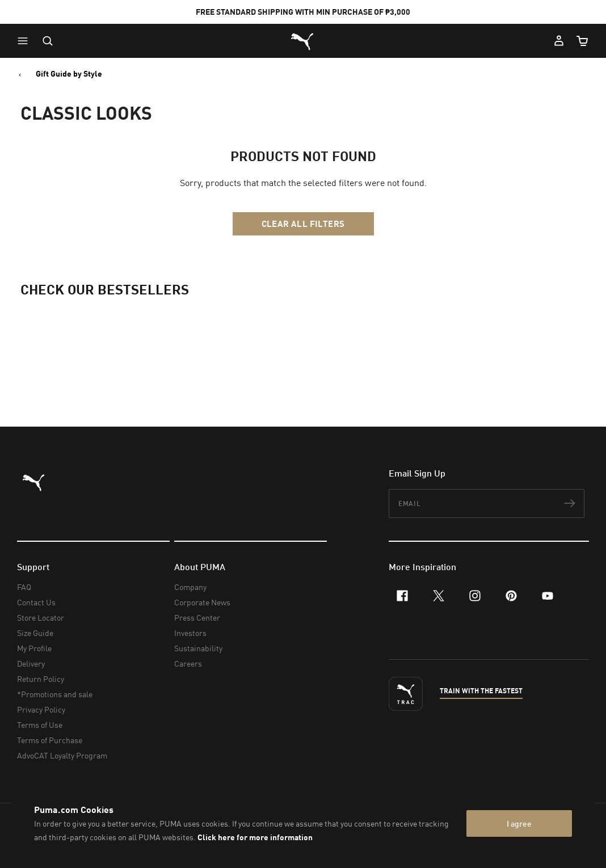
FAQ (24, 587)
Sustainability (198, 648)
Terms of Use (40, 725)
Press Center (197, 618)
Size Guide (35, 633)
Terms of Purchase (50, 740)
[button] (26, 41)
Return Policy (41, 679)
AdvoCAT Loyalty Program (62, 755)
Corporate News (202, 602)
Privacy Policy (41, 709)
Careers (188, 663)
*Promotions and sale (55, 694)
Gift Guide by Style (69, 74)
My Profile (34, 648)
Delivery (31, 663)
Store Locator (41, 618)
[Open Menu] (26, 41)
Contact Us (36, 602)
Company (190, 587)
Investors (190, 633)
